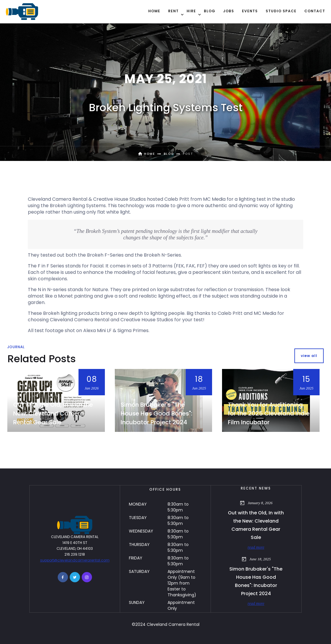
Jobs (229, 11)
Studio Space (281, 11)
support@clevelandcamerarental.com (75, 560)
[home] (22, 12)
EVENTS (250, 11)
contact (315, 11)
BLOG (210, 11)
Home (154, 11)
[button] (173, 11)
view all (309, 356)
